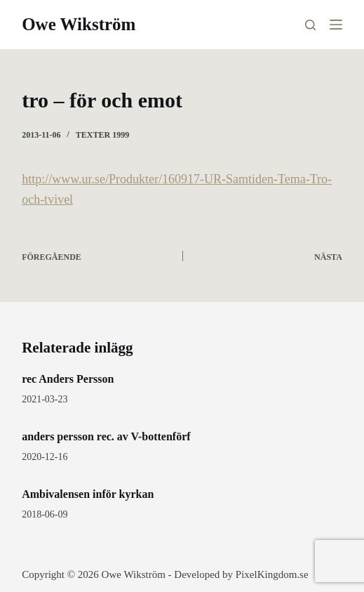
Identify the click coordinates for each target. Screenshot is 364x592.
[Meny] (336, 25)
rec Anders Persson (68, 379)
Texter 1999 (102, 135)
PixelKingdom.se (272, 574)
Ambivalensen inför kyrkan (88, 494)
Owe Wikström (79, 24)
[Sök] (310, 25)
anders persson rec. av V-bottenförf (106, 436)
